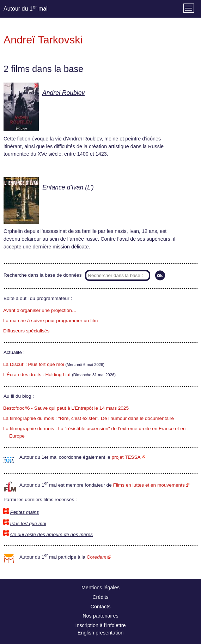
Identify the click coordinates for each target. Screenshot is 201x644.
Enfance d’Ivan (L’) (68, 187)
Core (97, 557)
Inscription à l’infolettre (100, 625)
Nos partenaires (100, 616)
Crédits (100, 597)
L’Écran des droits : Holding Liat (37, 375)
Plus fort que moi (28, 523)
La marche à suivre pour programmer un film (50, 321)
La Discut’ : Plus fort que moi (34, 364)
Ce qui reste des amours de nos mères (51, 534)
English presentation (100, 633)
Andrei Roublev (63, 93)
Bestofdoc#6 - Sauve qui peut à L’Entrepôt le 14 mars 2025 (66, 408)
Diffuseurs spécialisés (26, 331)
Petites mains (25, 512)
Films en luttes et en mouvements (149, 485)
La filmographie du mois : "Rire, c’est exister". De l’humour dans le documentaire (89, 418)
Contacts (101, 607)
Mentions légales (100, 588)
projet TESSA (126, 457)
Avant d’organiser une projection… (40, 310)
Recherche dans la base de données (42, 275)
